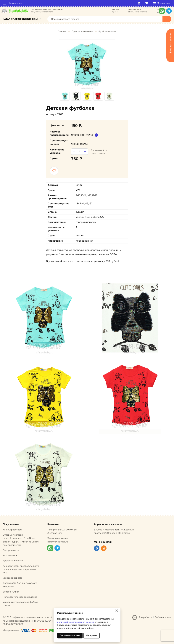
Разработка (146, 617)
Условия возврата (13, 578)
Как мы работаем (12, 530)
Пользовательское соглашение (20, 597)
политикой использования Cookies (76, 622)
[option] (87, 65)
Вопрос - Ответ (11, 592)
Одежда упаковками (82, 31)
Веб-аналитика (163, 617)
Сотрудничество (12, 550)
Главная (62, 31)
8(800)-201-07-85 (67, 530)
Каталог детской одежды (20, 19)
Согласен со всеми (70, 635)
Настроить (92, 635)
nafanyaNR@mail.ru (58, 542)
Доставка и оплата (13, 561)
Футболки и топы (107, 31)
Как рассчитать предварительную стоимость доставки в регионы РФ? (21, 569)
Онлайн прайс (116, 11)
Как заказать (10, 555)
